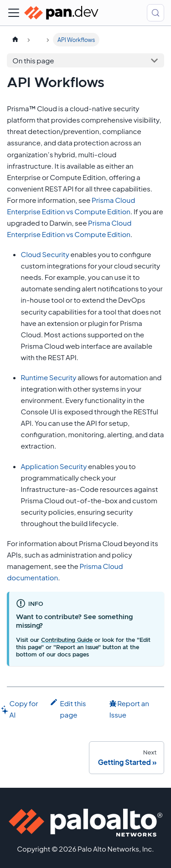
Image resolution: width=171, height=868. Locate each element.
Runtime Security (49, 377)
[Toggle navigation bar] (14, 13)
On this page (33, 60)
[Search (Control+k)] (155, 13)
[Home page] (15, 40)
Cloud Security (45, 254)
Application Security (54, 466)
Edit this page (68, 708)
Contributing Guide (67, 640)
